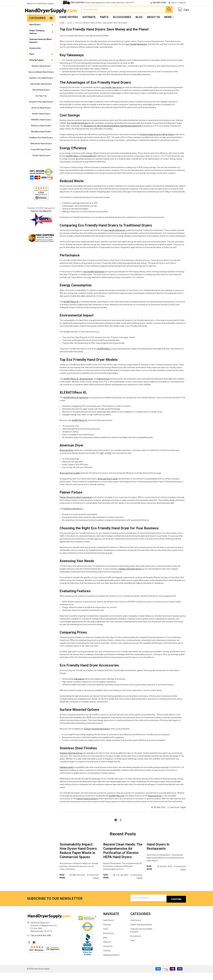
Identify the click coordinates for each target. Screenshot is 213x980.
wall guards (79, 688)
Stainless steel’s (66, 776)
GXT (102, 462)
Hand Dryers (69, 26)
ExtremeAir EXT (90, 165)
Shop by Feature (41, 69)
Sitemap (107, 958)
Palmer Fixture (104, 388)
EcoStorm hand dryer (73, 517)
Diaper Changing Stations (41, 41)
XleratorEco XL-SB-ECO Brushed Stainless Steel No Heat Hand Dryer (113, 135)
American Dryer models (70, 482)
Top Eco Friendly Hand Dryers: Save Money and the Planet (104, 38)
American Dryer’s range (108, 487)
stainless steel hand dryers (130, 578)
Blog (139, 26)
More (169, 26)
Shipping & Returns (111, 962)
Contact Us (108, 954)
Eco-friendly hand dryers (77, 132)
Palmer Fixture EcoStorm (87, 807)
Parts (104, 26)
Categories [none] (37, 27)
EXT (110, 462)
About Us (153, 26)
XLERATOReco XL (71, 310)
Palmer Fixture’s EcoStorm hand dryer (76, 506)
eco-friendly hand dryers (136, 53)
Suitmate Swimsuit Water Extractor (41, 49)
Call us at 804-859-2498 (41, 943)
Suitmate (89, 26)
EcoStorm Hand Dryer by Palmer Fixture (157, 143)
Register (182, 3)
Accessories (122, 26)
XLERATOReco (72, 165)
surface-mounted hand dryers (97, 738)
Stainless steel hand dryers (71, 762)
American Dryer (86, 388)
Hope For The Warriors (40, 220)
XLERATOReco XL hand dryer (76, 406)
